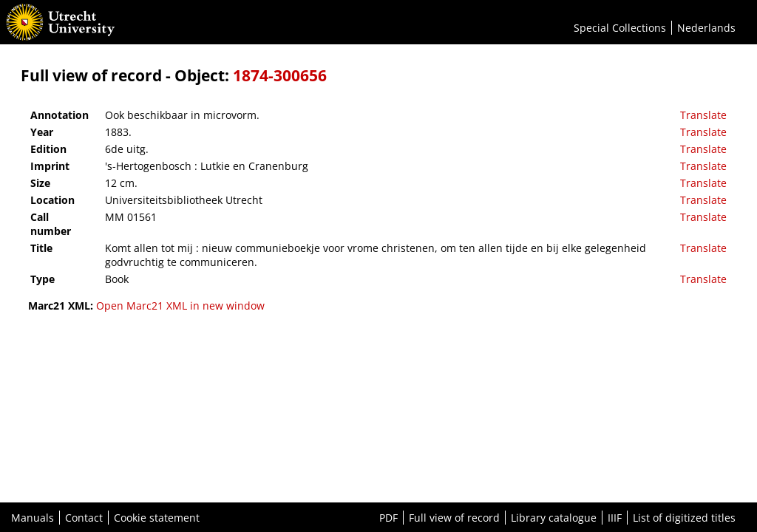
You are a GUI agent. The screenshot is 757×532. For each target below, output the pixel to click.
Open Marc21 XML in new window (180, 306)
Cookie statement (157, 518)
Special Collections (620, 28)
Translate (703, 115)
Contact (84, 518)
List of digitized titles (684, 518)
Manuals (33, 518)
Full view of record (454, 518)
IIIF (615, 518)
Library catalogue (554, 518)
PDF (388, 518)
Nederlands (706, 28)
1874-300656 (280, 75)
